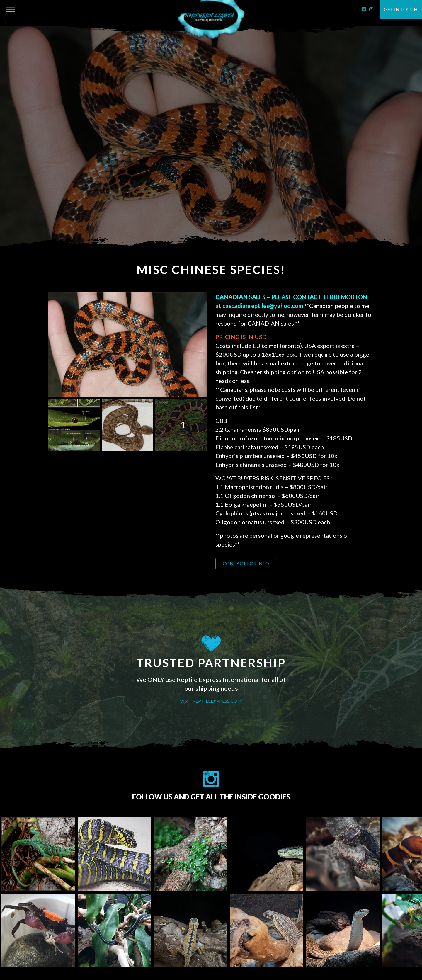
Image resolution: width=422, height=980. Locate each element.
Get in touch (401, 9)
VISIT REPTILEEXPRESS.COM (211, 701)
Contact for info (246, 563)
